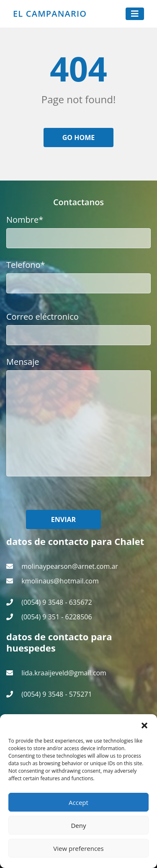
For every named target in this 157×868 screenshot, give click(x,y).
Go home (79, 137)
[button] (144, 725)
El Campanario (50, 14)
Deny (78, 825)
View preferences (78, 848)
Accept (78, 802)
